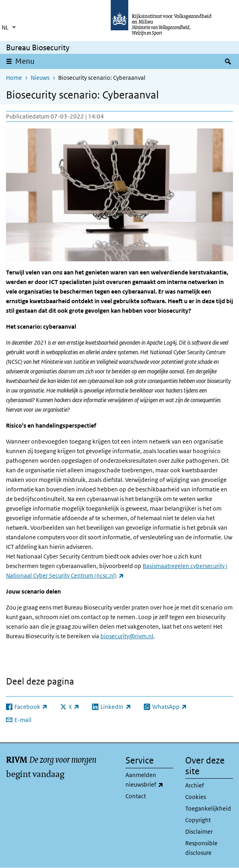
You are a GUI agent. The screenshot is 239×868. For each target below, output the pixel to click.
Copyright (198, 820)
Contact (136, 796)
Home (14, 78)
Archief (195, 785)
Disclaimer (199, 832)
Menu (25, 61)
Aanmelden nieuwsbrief (149, 780)
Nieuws (40, 78)
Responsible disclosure (201, 848)
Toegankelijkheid (208, 808)
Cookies (196, 797)
